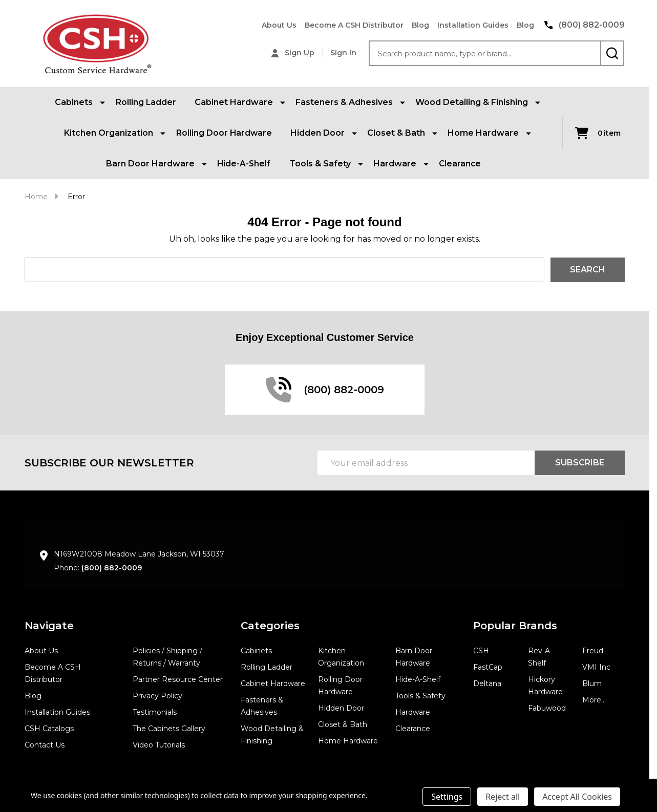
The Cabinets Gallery (169, 729)
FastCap (488, 667)
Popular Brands (515, 626)
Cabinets (256, 651)
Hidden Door (341, 708)
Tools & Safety (420, 696)
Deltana (487, 683)
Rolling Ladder (146, 102)
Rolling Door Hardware (224, 133)
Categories (270, 626)
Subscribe (580, 463)
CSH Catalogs (49, 729)
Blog (420, 25)
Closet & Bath (343, 724)
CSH (481, 651)
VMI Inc (596, 667)
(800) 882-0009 (112, 568)
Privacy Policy (157, 696)
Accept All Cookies (577, 797)
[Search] (612, 53)
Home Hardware (348, 741)
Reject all (503, 797)
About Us (279, 25)
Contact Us (45, 745)
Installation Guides (473, 25)
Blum (592, 683)
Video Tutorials (159, 745)
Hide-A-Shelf (244, 164)
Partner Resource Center (178, 679)
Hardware (413, 712)
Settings (447, 797)
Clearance (460, 164)
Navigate (49, 626)
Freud (593, 651)
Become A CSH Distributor (354, 25)
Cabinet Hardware (273, 683)
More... (594, 700)
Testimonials (155, 712)
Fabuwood (547, 708)
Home (36, 197)
